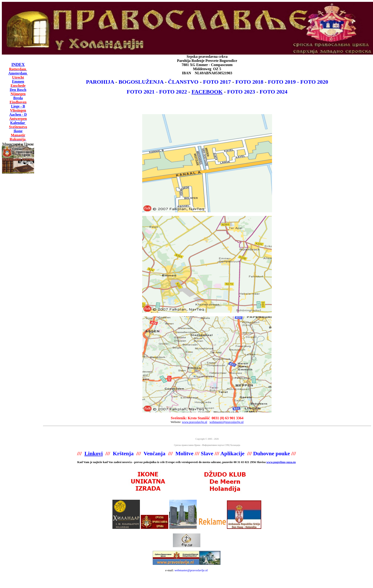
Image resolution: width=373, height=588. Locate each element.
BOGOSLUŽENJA (141, 82)
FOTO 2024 (274, 92)
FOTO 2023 (241, 92)
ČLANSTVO (183, 82)
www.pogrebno (276, 462)
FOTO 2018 (249, 82)
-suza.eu (290, 462)
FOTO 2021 (141, 92)
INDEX (18, 65)
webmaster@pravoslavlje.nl (191, 570)
